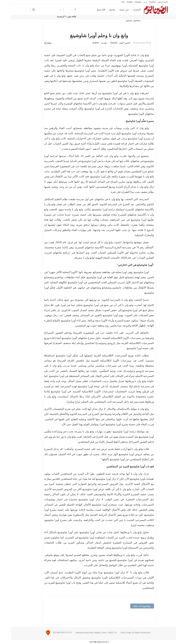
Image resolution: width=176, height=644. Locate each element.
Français (127, 2)
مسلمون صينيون (122, 20)
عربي (134, 2)
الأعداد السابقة (152, 2)
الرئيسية (126, 10)
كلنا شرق (90, 10)
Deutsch (142, 2)
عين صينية (113, 10)
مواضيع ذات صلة (131, 606)
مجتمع (101, 10)
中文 (112, 2)
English (119, 2)
